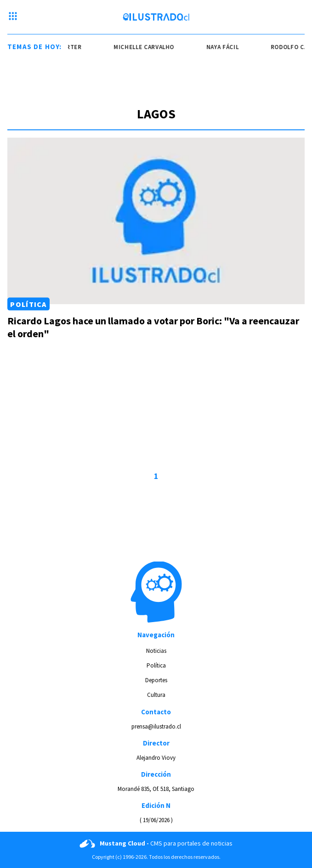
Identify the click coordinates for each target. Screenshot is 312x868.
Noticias (156, 651)
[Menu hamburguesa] (13, 17)
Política (28, 304)
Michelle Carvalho (146, 47)
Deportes (156, 680)
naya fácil (225, 47)
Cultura (156, 695)
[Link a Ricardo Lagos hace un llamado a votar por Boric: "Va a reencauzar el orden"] (156, 221)
